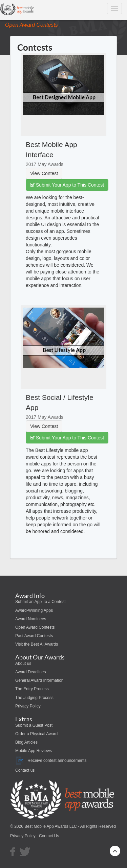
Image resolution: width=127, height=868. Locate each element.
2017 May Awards (45, 164)
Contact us (25, 770)
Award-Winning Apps (34, 610)
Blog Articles (26, 742)
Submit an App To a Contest (40, 602)
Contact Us (49, 836)
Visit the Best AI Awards (37, 644)
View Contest (44, 173)
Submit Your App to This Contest (67, 185)
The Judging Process (34, 698)
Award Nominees (31, 619)
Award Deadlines (31, 672)
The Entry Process (32, 689)
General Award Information (39, 680)
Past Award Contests (34, 636)
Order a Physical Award (36, 734)
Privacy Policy (28, 706)
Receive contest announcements (51, 761)
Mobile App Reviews (34, 751)
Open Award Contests (35, 627)
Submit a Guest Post (34, 725)
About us (23, 664)
